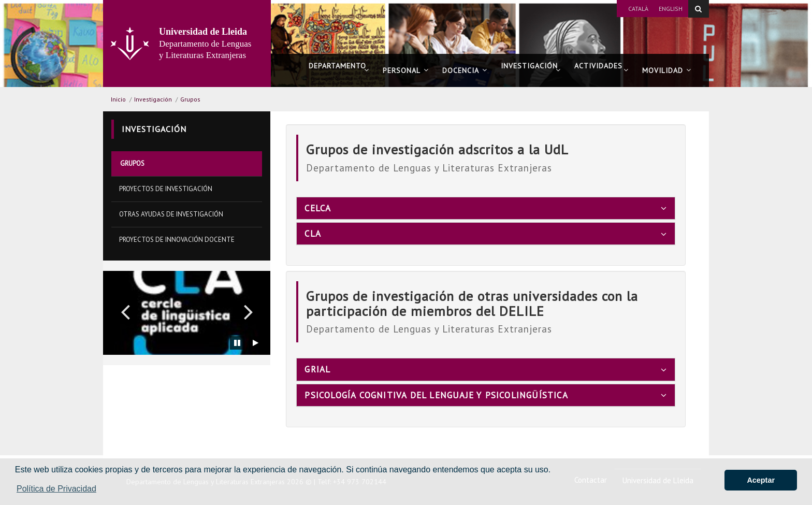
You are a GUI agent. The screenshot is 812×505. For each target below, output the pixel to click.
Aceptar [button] (761, 480)
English (671, 9)
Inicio (118, 99)
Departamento (339, 70)
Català (638, 9)
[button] (125, 311)
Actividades (601, 70)
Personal (406, 70)
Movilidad (667, 70)
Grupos (190, 99)
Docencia (465, 70)
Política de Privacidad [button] (56, 489)
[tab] (486, 208)
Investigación (531, 70)
